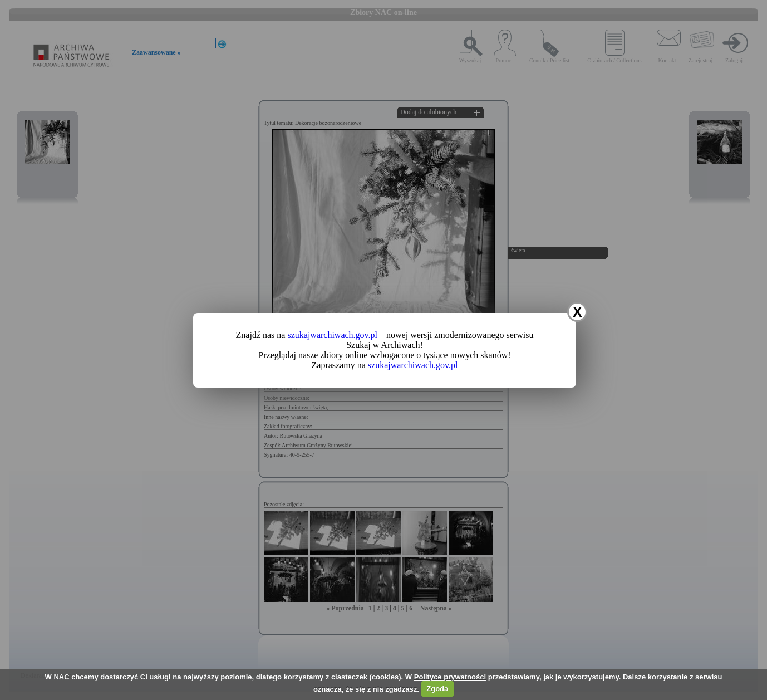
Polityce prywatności (450, 677)
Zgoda (437, 689)
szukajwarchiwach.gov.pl (332, 335)
